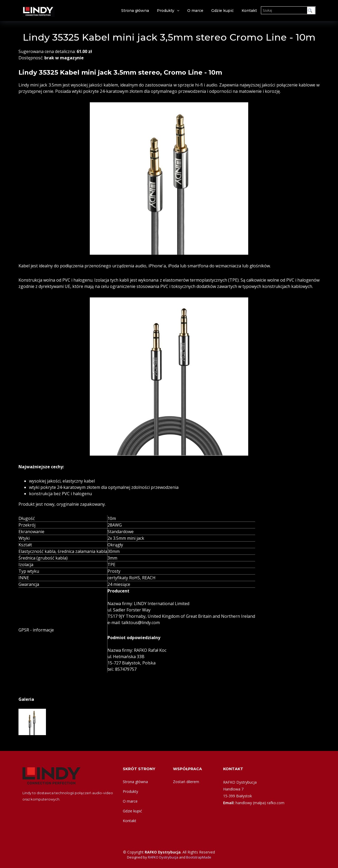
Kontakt (249, 11)
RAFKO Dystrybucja (163, 857)
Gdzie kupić (222, 11)
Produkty (166, 11)
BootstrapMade (199, 857)
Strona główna (135, 11)
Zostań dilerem (186, 782)
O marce (195, 11)
